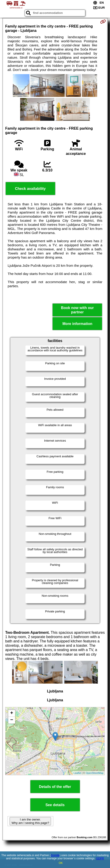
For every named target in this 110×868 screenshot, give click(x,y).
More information (77, 324)
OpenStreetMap (95, 773)
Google (55, 855)
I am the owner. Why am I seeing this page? (30, 821)
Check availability (30, 189)
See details (55, 805)
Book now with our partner (77, 310)
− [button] (12, 720)
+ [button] (12, 713)
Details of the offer (55, 787)
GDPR (100, 858)
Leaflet (77, 773)
